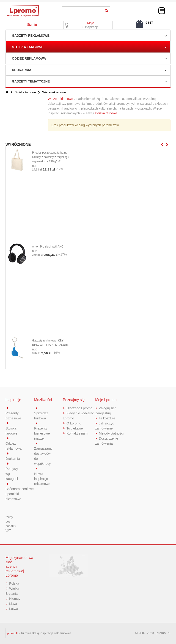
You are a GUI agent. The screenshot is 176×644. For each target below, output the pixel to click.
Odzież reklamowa (29, 58)
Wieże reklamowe (60, 99)
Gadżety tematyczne (31, 81)
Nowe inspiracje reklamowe (42, 479)
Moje (91, 23)
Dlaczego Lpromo (79, 408)
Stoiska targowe (28, 47)
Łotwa (14, 609)
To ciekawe (75, 428)
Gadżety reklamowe (31, 36)
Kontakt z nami (77, 433)
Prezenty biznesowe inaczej (42, 433)
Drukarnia (22, 70)
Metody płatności (111, 433)
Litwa (13, 604)
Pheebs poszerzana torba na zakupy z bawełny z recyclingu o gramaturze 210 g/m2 (51, 157)
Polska (14, 583)
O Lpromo (74, 423)
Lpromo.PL (12, 633)
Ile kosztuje (107, 418)
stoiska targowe (106, 113)
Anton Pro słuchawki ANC (48, 247)
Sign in (32, 25)
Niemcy (15, 599)
